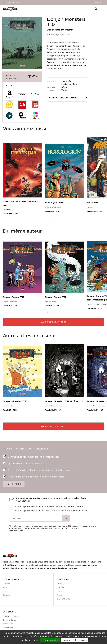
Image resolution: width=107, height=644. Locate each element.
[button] (51, 218)
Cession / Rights (63, 599)
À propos (7, 584)
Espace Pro (99, 2)
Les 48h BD (8, 628)
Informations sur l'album (67, 98)
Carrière (6, 591)
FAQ (5, 587)
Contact (6, 595)
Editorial (60, 587)
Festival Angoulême (11, 616)
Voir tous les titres (54, 322)
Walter (65, 90)
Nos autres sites (13, 2)
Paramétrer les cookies (75, 640)
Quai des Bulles (9, 620)
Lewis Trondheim (70, 84)
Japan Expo (8, 624)
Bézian (65, 87)
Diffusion (60, 584)
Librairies (60, 591)
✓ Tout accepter (50, 640)
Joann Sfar (67, 81)
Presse (59, 595)
